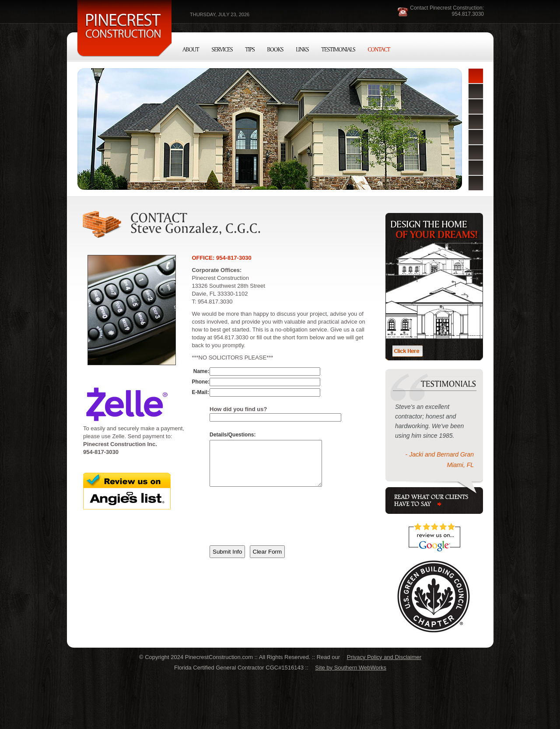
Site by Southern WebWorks (351, 668)
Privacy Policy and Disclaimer (384, 657)
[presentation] (276, 527)
